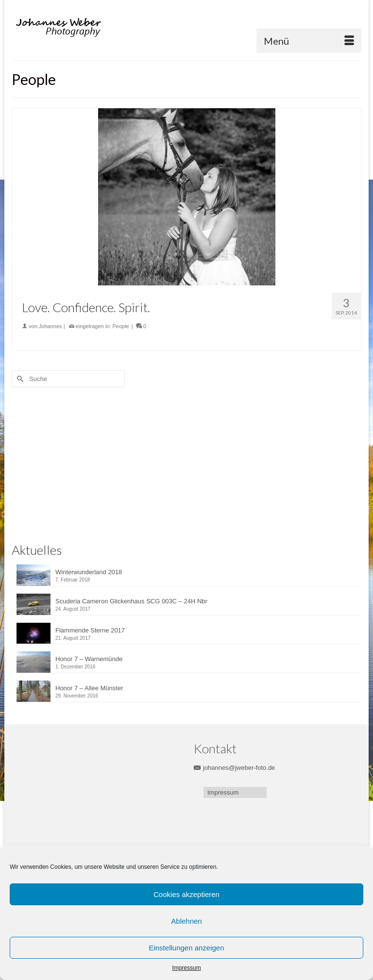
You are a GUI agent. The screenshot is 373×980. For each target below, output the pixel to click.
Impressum (186, 968)
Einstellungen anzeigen (186, 948)
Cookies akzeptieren (186, 894)
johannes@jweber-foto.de (234, 768)
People (120, 326)
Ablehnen (186, 921)
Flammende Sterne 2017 (90, 630)
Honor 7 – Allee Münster (89, 688)
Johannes (51, 326)
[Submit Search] (19, 379)
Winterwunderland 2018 (89, 572)
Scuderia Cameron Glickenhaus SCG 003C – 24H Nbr (131, 601)
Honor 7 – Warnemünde (89, 659)
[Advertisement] (77, 463)
